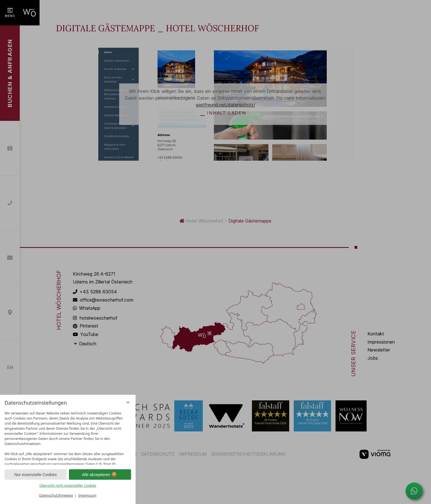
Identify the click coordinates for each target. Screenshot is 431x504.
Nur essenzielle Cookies (36, 475)
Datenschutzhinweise (56, 495)
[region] (68, 437)
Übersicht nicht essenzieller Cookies (68, 486)
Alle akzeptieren (100, 475)
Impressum (87, 495)
